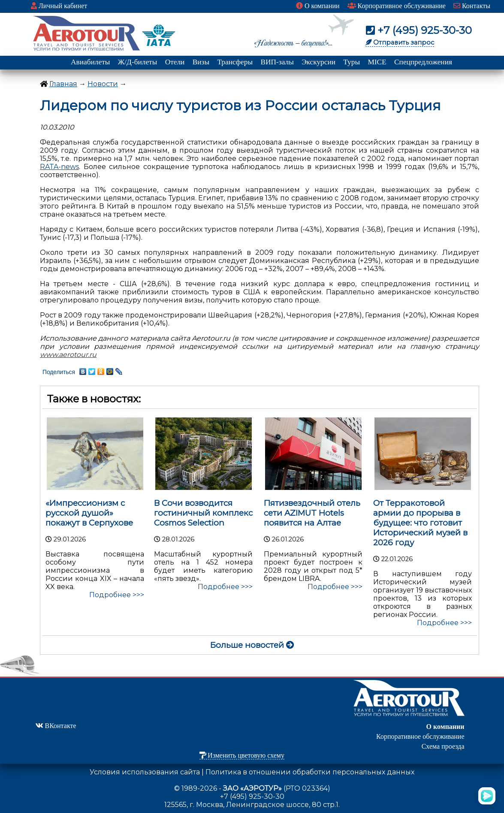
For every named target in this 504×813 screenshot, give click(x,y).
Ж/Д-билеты (138, 62)
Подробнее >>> (117, 595)
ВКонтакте (56, 726)
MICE (377, 62)
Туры (352, 62)
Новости (103, 84)
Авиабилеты (90, 62)
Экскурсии (318, 62)
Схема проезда (443, 746)
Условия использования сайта (145, 772)
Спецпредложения (423, 62)
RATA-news (59, 167)
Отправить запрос (400, 42)
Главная (63, 84)
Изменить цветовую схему (242, 755)
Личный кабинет (59, 6)
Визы (201, 62)
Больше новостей (252, 645)
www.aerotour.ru (68, 355)
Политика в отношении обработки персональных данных (310, 772)
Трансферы (235, 62)
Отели (175, 62)
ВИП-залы (277, 62)
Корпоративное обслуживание (397, 6)
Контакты (472, 6)
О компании (318, 6)
